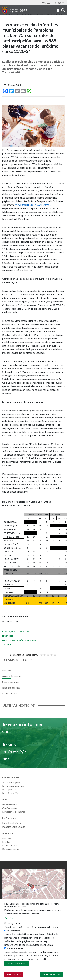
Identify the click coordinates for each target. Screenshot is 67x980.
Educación (7, 636)
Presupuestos (9, 789)
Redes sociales (10, 693)
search (63, 10)
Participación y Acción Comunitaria (19, 640)
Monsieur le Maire (12, 793)
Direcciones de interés (14, 812)
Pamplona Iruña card (13, 823)
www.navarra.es (43, 205)
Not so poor (44, 654)
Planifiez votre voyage (14, 827)
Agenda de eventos (12, 676)
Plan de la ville (9, 805)
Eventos (6, 842)
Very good (55, 654)
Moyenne (48, 654)
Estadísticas (14, 930)
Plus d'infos (10, 918)
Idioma (59, 3)
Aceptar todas (51, 974)
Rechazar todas (14, 974)
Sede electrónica (48, 3)
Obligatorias (14, 923)
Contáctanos (44, 3)
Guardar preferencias (17, 963)
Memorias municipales (14, 786)
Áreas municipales (11, 782)
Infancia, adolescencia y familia (17, 632)
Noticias (7, 670)
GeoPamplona (10, 808)
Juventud (7, 644)
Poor (41, 654)
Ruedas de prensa (11, 688)
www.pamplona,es (24, 205)
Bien (51, 654)
